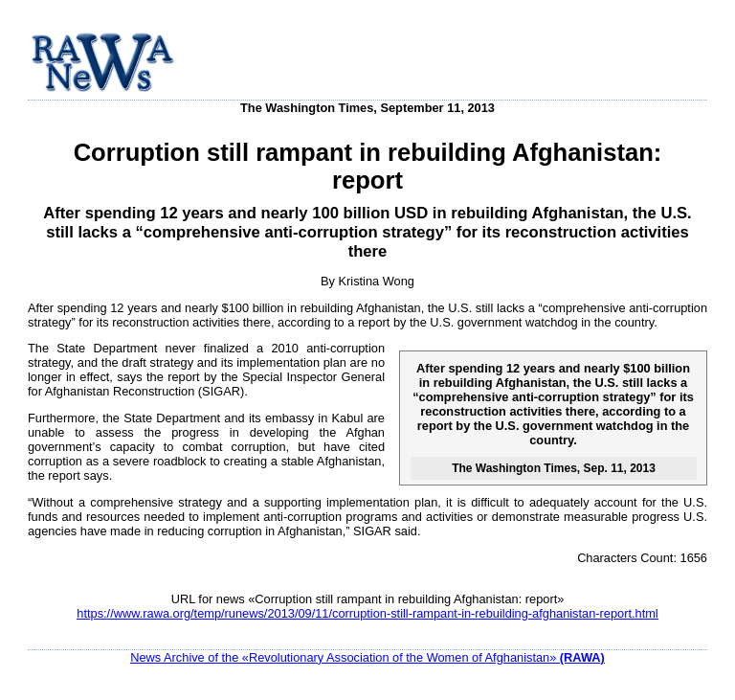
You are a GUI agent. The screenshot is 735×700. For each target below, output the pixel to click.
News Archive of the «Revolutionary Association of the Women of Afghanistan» (367, 657)
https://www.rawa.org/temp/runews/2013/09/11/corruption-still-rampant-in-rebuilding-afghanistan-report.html (367, 613)
